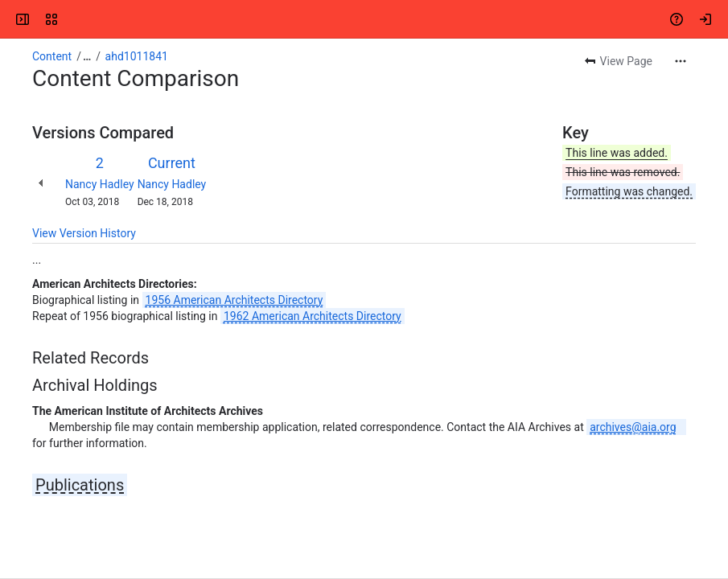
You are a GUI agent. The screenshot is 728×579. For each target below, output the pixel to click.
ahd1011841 (137, 56)
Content (52, 56)
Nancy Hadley (100, 184)
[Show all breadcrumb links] (87, 56)
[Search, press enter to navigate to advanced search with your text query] (367, 19)
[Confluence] (74, 19)
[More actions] (681, 61)
